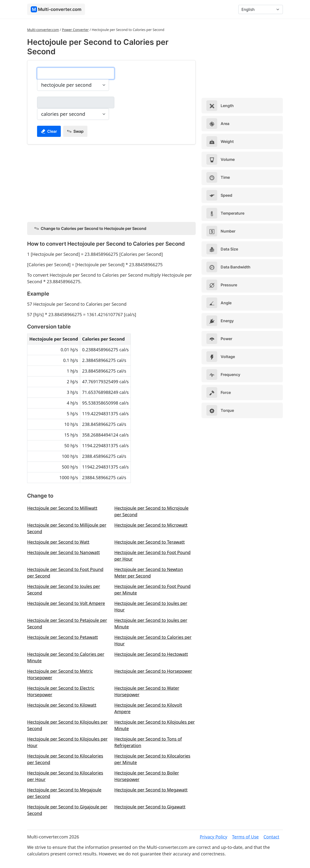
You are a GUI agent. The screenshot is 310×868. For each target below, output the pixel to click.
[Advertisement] (111, 182)
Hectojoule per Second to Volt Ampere (66, 603)
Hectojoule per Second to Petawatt (62, 637)
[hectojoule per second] (76, 73)
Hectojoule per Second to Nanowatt (63, 552)
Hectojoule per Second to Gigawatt (150, 807)
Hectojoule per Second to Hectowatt (151, 654)
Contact (271, 837)
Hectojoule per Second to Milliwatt (62, 508)
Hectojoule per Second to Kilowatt (62, 705)
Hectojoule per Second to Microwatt (151, 525)
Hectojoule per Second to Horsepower (153, 671)
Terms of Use (245, 837)
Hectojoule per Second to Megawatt (151, 790)
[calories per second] (76, 102)
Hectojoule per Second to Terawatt (150, 542)
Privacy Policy (214, 837)
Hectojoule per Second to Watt (58, 542)
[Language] (261, 9)
